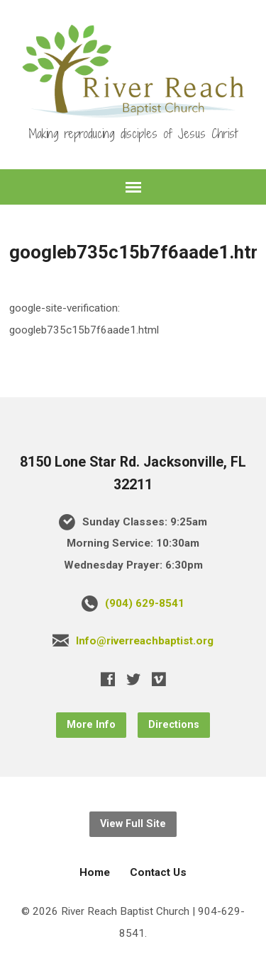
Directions (174, 725)
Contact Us (158, 872)
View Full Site (133, 824)
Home (95, 872)
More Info (91, 725)
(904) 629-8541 (145, 603)
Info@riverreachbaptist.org (145, 641)
